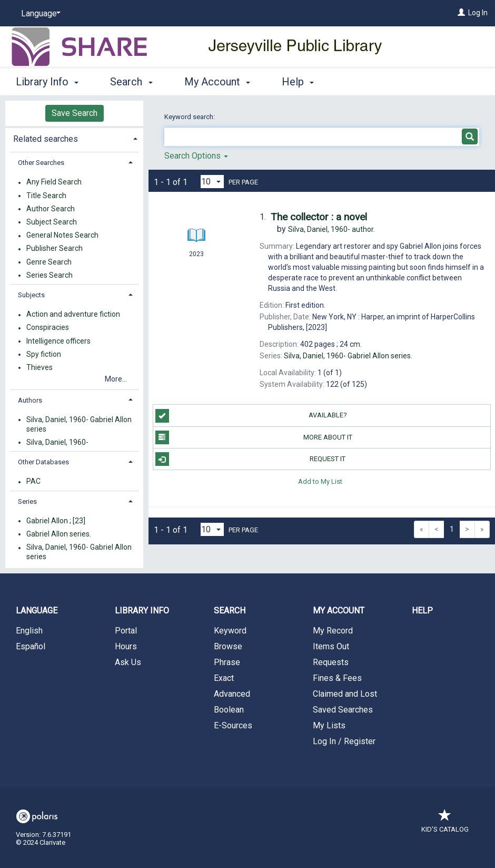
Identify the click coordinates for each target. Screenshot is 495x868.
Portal (126, 631)
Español (31, 646)
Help (422, 611)
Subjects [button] (31, 295)
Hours (126, 646)
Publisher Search (55, 249)
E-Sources (233, 725)
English (29, 631)
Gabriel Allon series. (59, 534)
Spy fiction (44, 354)
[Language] (39, 14)
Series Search (49, 275)
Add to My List (320, 481)
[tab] (74, 138)
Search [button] (131, 82)
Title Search (46, 196)
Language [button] (37, 611)
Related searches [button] (46, 139)
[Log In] (461, 13)
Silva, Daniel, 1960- (57, 442)
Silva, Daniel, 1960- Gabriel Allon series (79, 424)
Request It (251, 459)
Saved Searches (343, 710)
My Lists (329, 725)
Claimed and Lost (345, 694)
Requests (331, 662)
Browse (228, 646)
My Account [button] (217, 82)
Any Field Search (54, 182)
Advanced (232, 694)
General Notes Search (62, 236)
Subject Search (52, 222)
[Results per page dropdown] (212, 182)
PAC (33, 482)
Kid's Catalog (445, 824)
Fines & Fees (337, 678)
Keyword (230, 631)
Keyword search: (190, 117)
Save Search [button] (75, 113)
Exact (224, 678)
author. (331, 229)
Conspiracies (48, 328)
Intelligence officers (58, 341)
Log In (478, 13)
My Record (333, 631)
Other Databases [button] (43, 462)
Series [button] (27, 501)
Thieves (39, 367)
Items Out (331, 646)
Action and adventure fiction (73, 315)
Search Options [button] (196, 156)
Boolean (229, 710)
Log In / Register (344, 741)
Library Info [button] (47, 82)
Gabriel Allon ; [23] (56, 521)
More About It (254, 437)
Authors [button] (30, 400)
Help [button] (298, 82)
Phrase (227, 662)
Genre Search (49, 262)
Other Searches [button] (41, 163)
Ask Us (128, 662)
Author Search (51, 209)
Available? (251, 416)
